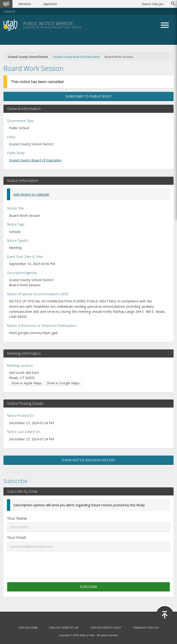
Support (9, 11)
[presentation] (88, 562)
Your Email (16, 537)
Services (25, 4)
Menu (165, 25)
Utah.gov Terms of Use (64, 628)
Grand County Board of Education (76, 57)
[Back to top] (165, 615)
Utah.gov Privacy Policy (106, 628)
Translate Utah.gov (146, 628)
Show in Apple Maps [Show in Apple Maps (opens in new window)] (27, 383)
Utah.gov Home (28, 628)
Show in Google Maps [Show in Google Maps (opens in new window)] (63, 383)
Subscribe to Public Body (88, 96)
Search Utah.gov (153, 4)
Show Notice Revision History (88, 460)
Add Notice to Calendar (31, 194)
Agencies (50, 4)
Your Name (17, 518)
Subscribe (88, 587)
